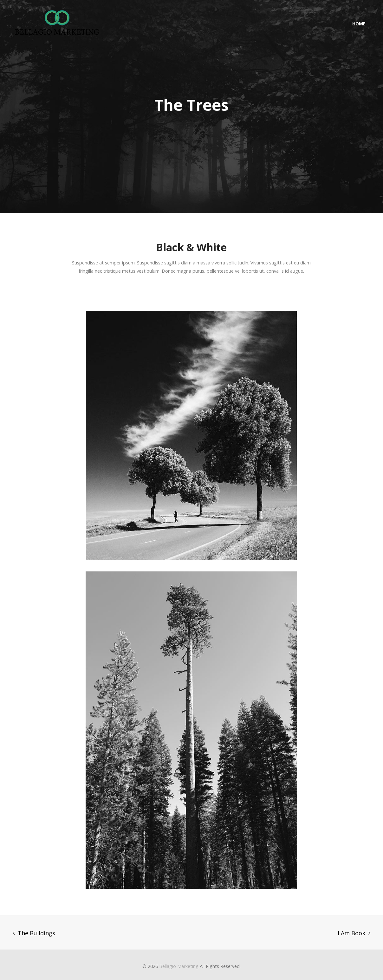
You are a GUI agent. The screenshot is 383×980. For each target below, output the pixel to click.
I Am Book (351, 933)
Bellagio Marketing (179, 966)
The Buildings (36, 933)
